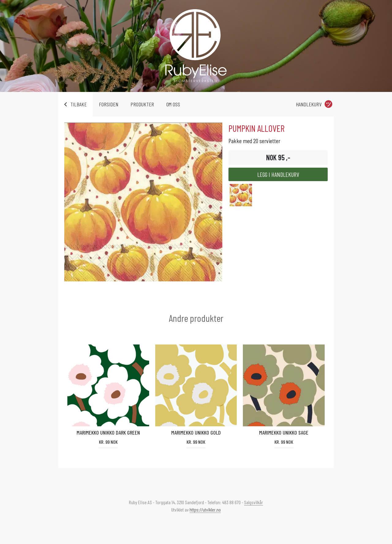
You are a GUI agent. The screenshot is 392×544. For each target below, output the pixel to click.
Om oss (173, 104)
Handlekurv (309, 104)
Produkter (142, 104)
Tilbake (79, 104)
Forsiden (109, 104)
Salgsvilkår (254, 502)
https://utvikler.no (205, 510)
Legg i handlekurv (278, 174)
